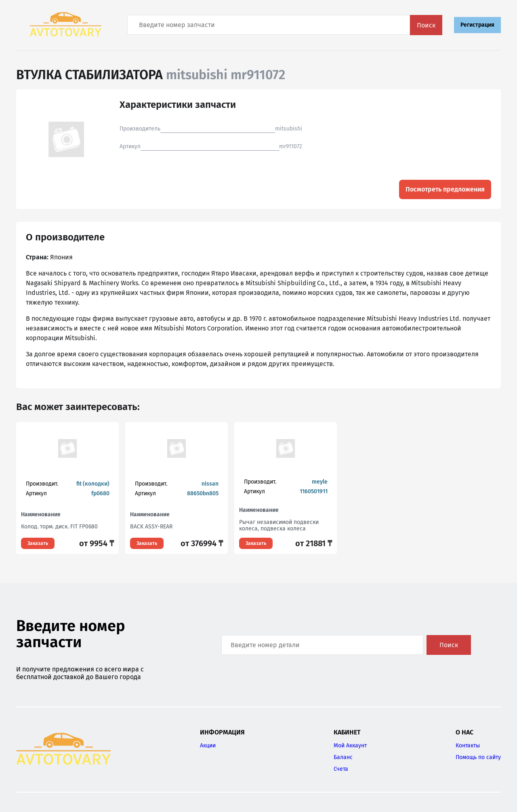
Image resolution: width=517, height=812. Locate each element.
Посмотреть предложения (445, 189)
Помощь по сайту (478, 757)
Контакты (468, 746)
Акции (208, 746)
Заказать (38, 543)
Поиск (426, 25)
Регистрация (477, 25)
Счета (341, 769)
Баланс (343, 757)
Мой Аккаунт (350, 746)
